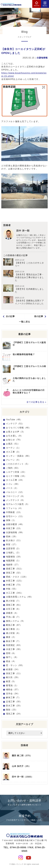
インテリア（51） (15, 424)
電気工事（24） (14, 714)
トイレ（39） (13, 484)
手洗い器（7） (13, 617)
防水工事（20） (14, 706)
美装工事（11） (14, 673)
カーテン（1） (13, 448)
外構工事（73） (14, 585)
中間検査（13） (14, 512)
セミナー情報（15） (16, 476)
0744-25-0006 (18, 847)
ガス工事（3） (13, 452)
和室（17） (12, 544)
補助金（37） (13, 690)
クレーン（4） (13, 460)
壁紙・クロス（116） (17, 577)
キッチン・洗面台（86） (18, 456)
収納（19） (12, 536)
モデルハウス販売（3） (18, 504)
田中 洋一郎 (23, 231)
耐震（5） (11, 681)
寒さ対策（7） (13, 601)
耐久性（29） (13, 677)
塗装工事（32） (14, 573)
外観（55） (12, 589)
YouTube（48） (14, 420)
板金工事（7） (13, 641)
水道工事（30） (14, 649)
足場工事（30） (14, 702)
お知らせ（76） (14, 440)
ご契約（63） (13, 468)
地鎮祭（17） (13, 565)
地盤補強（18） (14, 557)
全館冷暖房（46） (15, 524)
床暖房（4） (12, 613)
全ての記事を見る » (36, 402)
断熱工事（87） (14, 625)
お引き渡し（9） (14, 436)
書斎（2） (11, 637)
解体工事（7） (13, 698)
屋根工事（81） (14, 605)
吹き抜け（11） (14, 540)
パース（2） (12, 488)
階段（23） (12, 710)
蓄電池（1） (12, 685)
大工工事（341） (15, 593)
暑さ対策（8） (13, 633)
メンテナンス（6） (16, 500)
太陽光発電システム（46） (20, 597)
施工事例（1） (13, 629)
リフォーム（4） (14, 508)
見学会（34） (13, 694)
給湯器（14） (13, 669)
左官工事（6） (13, 609)
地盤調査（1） (13, 561)
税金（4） (11, 661)
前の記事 (39, 316)
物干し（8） (12, 657)
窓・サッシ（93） (15, 665)
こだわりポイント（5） (18, 464)
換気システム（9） (16, 621)
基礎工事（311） (15, 569)
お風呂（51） (13, 444)
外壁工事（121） (15, 581)
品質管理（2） (13, 549)
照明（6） (11, 653)
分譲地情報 (42, 58)
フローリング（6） (16, 496)
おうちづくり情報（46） (18, 428)
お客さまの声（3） (16, 432)
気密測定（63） (14, 645)
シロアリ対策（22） (16, 472)
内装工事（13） (14, 528)
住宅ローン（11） (15, 516)
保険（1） (11, 520)
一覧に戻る (24, 322)
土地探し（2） (13, 553)
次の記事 (10, 316)
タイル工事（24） (15, 480)
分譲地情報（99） (15, 532)
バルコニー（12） (15, 492)
